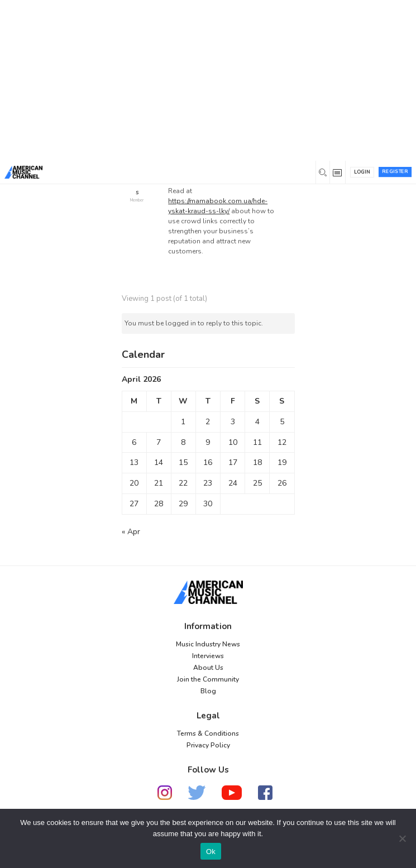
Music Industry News (208, 644)
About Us (208, 668)
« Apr (131, 532)
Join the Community (208, 679)
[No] (402, 838)
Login (362, 172)
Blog (208, 691)
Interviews (208, 656)
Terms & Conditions (208, 733)
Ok (211, 852)
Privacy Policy (208, 745)
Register (395, 171)
